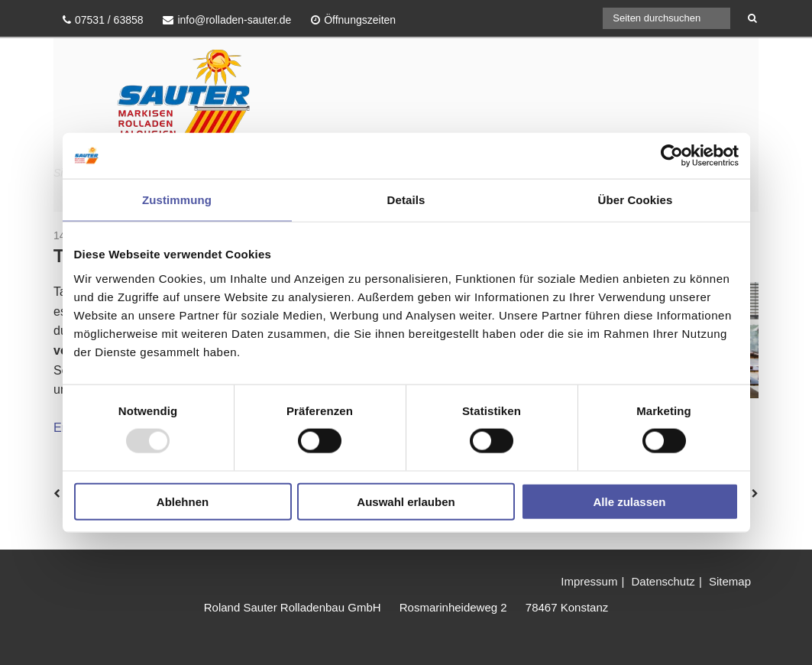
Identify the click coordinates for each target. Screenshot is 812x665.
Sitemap (730, 581)
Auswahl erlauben (406, 501)
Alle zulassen (629, 501)
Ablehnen (183, 501)
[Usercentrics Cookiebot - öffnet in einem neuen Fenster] (672, 156)
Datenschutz (663, 581)
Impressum (589, 581)
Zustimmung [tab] (177, 200)
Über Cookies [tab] (636, 200)
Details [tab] (406, 200)
